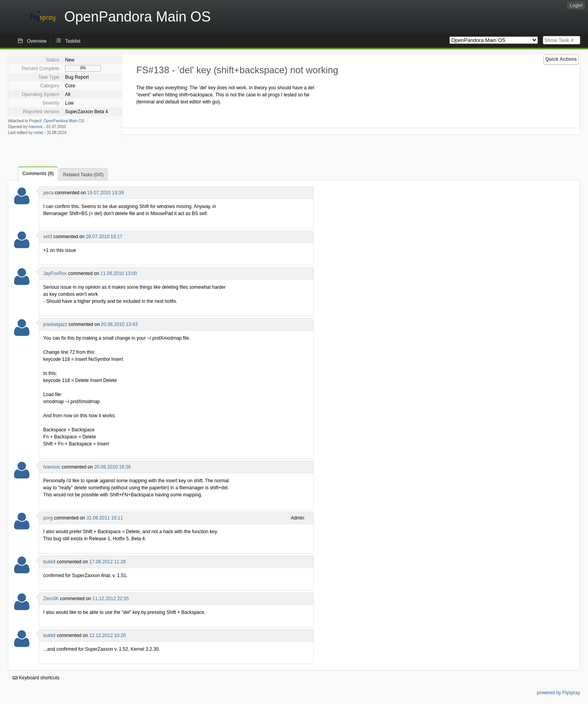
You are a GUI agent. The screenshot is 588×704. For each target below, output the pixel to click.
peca (48, 193)
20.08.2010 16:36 (112, 467)
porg (48, 518)
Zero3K (51, 599)
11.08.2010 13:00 (119, 273)
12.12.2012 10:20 (108, 635)
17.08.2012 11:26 (108, 562)
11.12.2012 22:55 (111, 599)
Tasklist (73, 41)
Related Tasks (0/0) (83, 175)
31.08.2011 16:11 (104, 518)
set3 (48, 237)
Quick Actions (561, 59)
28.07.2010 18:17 (104, 237)
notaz (38, 133)
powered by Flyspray (558, 693)
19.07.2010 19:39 (105, 193)
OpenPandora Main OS (64, 121)
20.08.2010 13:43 (119, 324)
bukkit (49, 562)
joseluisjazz (55, 324)
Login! (576, 5)
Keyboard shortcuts (36, 678)
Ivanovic (36, 127)
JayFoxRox (55, 273)
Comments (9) (38, 174)
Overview (37, 41)
